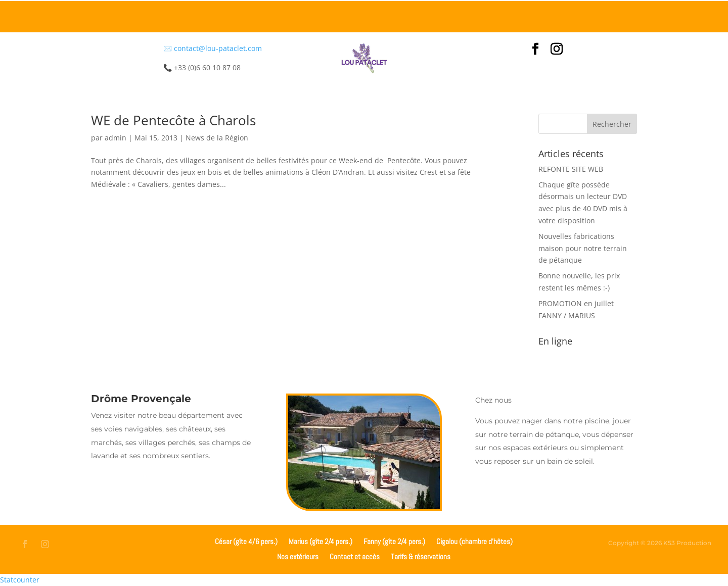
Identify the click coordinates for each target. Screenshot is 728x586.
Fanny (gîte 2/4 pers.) (394, 541)
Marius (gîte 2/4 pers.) (321, 541)
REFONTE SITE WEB (571, 169)
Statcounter (20, 580)
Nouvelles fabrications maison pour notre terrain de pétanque (583, 248)
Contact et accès (355, 556)
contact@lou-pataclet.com (218, 48)
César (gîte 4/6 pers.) (246, 541)
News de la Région (217, 138)
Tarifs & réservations (421, 556)
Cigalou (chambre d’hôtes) (474, 541)
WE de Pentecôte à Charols (173, 120)
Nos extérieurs (298, 556)
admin (116, 138)
